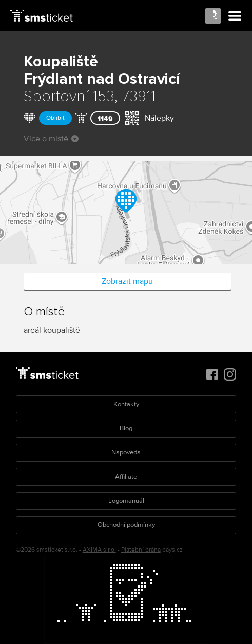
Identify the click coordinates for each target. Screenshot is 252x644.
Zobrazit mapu (127, 281)
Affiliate (126, 477)
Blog (126, 428)
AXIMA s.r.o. (99, 550)
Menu (235, 16)
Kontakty (126, 404)
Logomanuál (126, 501)
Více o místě (51, 139)
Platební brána (141, 550)
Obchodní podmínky (126, 525)
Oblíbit (55, 118)
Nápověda (126, 452)
